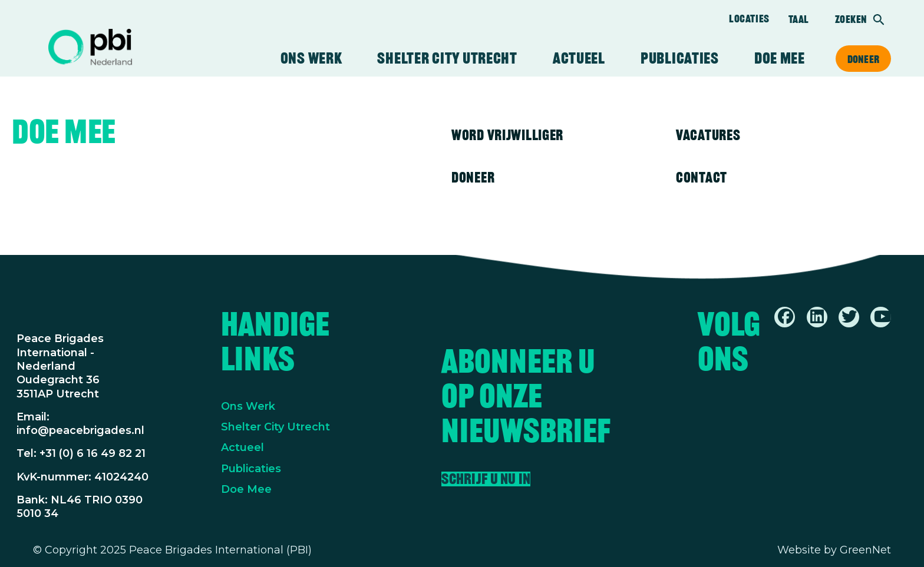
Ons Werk (248, 406)
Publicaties (680, 58)
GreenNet (865, 550)
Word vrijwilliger (507, 135)
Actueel (579, 58)
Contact (702, 177)
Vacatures (708, 135)
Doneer (863, 59)
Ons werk (311, 58)
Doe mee (780, 58)
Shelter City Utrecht (447, 58)
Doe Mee (246, 489)
